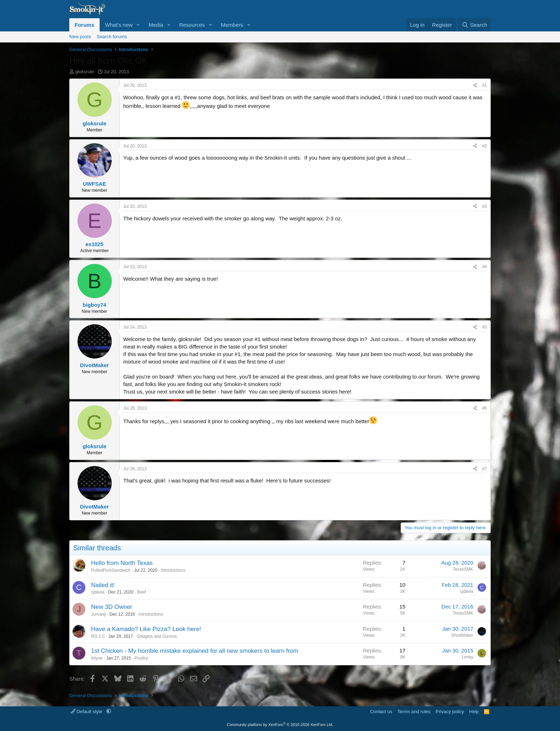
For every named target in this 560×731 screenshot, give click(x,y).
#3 (484, 206)
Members (232, 25)
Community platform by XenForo (280, 725)
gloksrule (85, 72)
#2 (484, 146)
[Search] (474, 25)
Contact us (381, 712)
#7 (484, 469)
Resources (192, 25)
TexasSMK (463, 569)
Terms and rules (414, 712)
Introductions (173, 570)
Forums (84, 25)
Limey (467, 657)
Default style (87, 712)
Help (474, 712)
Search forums (112, 37)
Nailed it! (103, 585)
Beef (142, 592)
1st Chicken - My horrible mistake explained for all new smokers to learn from (195, 651)
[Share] (475, 86)
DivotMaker (462, 635)
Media (156, 25)
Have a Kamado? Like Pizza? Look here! (146, 629)
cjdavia (98, 592)
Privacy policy (450, 712)
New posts (80, 37)
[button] (138, 25)
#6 (484, 408)
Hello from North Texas (122, 563)
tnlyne (97, 658)
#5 (484, 327)
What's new (119, 25)
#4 (484, 267)
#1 (484, 85)
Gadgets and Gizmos (157, 636)
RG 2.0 (98, 636)
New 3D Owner (112, 607)
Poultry (141, 658)
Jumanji (98, 614)
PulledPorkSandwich (111, 570)
